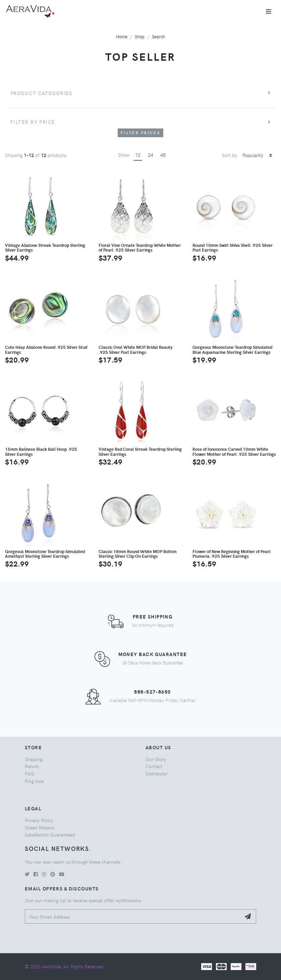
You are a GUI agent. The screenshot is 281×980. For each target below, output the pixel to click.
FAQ (30, 773)
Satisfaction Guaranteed (50, 834)
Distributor (157, 773)
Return (32, 766)
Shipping (34, 759)
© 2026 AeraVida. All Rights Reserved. (65, 966)
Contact (154, 766)
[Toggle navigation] (269, 11)
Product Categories (41, 93)
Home (122, 36)
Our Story (156, 759)
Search (158, 36)
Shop (140, 36)
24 (151, 155)
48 (163, 155)
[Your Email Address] (133, 916)
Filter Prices (140, 133)
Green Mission (40, 827)
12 (138, 155)
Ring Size (34, 781)
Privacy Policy (39, 820)
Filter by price (33, 122)
